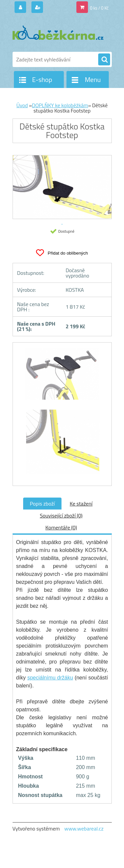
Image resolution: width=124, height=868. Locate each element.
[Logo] (58, 33)
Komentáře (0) (61, 527)
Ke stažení (81, 504)
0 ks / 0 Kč (99, 8)
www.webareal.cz (84, 829)
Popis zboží (42, 504)
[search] (104, 60)
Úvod (22, 105)
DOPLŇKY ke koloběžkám (60, 105)
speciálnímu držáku (50, 678)
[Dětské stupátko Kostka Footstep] (62, 377)
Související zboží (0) (61, 515)
